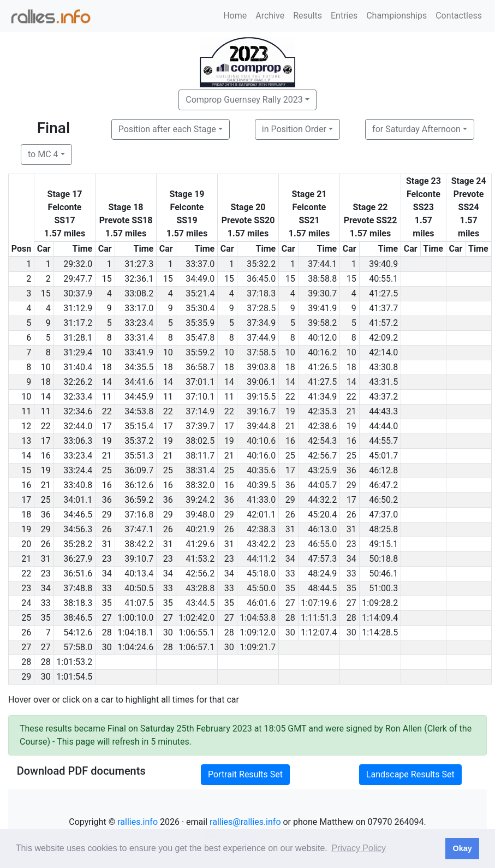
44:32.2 (322, 500)
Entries (344, 16)
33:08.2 (139, 293)
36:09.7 (139, 470)
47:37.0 (383, 515)
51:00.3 (383, 588)
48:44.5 (322, 588)
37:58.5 (261, 352)
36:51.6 (78, 573)
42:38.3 (261, 529)
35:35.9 (200, 323)
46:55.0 (322, 544)
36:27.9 (78, 559)
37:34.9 (261, 323)
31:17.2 (78, 323)
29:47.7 (78, 279)
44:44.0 (383, 426)
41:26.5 (322, 367)
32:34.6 (78, 411)
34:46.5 (78, 515)
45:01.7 (383, 456)
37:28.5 (261, 308)
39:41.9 (322, 308)
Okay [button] (462, 848)
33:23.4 (139, 323)
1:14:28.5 (380, 632)
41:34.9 (322, 397)
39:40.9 (383, 264)
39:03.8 (261, 367)
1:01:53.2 (74, 662)
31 (290, 529)
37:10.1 (200, 397)
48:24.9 (322, 573)
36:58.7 (200, 367)
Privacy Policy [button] (359, 848)
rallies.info (138, 822)
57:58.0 (78, 647)
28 (290, 618)
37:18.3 (261, 293)
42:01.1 (261, 515)
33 (290, 573)
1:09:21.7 (258, 647)
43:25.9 (322, 470)
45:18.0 (261, 573)
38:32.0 (200, 485)
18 (107, 367)
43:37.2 (383, 397)
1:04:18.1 (135, 632)
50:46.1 (383, 573)
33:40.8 (78, 485)
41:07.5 (139, 603)
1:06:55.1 (196, 632)
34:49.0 (200, 279)
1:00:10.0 (135, 618)
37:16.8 (139, 515)
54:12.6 (78, 632)
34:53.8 (139, 411)
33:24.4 (78, 470)
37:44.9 (261, 338)
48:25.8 (383, 529)
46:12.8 (383, 470)
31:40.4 (78, 367)
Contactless (459, 16)
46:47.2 (383, 485)
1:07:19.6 (319, 603)
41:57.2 (383, 323)
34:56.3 (78, 529)
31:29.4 (78, 352)
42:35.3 (322, 411)
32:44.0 (78, 426)
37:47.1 (139, 529)
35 (290, 588)
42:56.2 (200, 573)
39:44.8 (261, 426)
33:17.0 (139, 308)
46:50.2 (383, 500)
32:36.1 (139, 279)
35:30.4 (200, 308)
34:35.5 (139, 367)
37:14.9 (200, 411)
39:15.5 (261, 397)
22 (290, 397)
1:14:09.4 (380, 618)
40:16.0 (261, 456)
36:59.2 (139, 500)
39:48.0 (200, 515)
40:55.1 (383, 279)
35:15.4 (139, 426)
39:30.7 (322, 293)
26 (290, 515)
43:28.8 (200, 588)
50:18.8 (383, 559)
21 (351, 411)
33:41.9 (139, 352)
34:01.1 (78, 500)
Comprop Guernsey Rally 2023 (244, 100)
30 (168, 632)
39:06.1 (261, 382)
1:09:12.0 (258, 632)
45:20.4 (322, 515)
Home (235, 16)
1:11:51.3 (319, 618)
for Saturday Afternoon (416, 129)
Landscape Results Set (410, 774)
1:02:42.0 (196, 618)
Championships (396, 16)
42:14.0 (383, 352)
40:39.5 (261, 485)
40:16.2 (322, 352)
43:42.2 (261, 544)
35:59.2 (200, 352)
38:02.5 (200, 441)
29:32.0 (78, 264)
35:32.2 (261, 264)
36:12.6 (139, 485)
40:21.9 (200, 529)
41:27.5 (383, 293)
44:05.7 (322, 485)
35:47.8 (200, 338)
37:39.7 (200, 426)
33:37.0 (200, 264)
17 (107, 426)
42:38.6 (322, 426)
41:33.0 (261, 500)
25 (290, 456)
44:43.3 (383, 411)
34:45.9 (139, 397)
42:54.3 (322, 441)
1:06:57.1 (196, 647)
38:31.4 (200, 470)
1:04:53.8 (258, 618)
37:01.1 (200, 382)
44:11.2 (261, 559)
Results (308, 16)
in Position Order (294, 129)
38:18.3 (78, 603)
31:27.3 (139, 264)
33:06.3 (78, 441)
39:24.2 (200, 500)
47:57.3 (322, 559)
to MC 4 (43, 154)
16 (290, 441)
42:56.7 (322, 456)
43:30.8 (383, 367)
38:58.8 (322, 279)
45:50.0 (261, 588)
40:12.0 (322, 338)
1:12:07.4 (319, 632)
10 (107, 352)
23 (290, 544)
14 (107, 382)
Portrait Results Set (245, 774)
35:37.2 (139, 441)
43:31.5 (383, 382)
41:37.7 (383, 308)
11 (107, 397)
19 (290, 411)
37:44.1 (322, 264)
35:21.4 (200, 293)
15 (107, 279)
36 (351, 470)
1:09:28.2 (380, 603)
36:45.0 (261, 279)
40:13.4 (139, 573)
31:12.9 (78, 308)
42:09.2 (383, 338)
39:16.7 (261, 411)
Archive (270, 16)
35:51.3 (139, 456)
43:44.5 (200, 603)
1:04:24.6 (135, 647)
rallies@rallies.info (245, 822)
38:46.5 (78, 618)
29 (351, 485)
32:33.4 (78, 397)
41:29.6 (200, 544)
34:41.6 (139, 382)
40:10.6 (261, 441)
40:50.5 (139, 588)
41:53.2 (200, 559)
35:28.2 (78, 544)
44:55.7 (383, 441)
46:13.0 (322, 529)
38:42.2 (139, 544)
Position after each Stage (167, 129)
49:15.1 (383, 544)
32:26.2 (78, 382)
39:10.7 (139, 559)
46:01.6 (261, 603)
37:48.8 (78, 588)
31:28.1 (78, 338)
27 (290, 603)
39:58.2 (322, 323)
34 (290, 559)
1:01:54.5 (74, 677)
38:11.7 (200, 456)
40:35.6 (261, 470)
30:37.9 (78, 293)
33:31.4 (139, 338)
